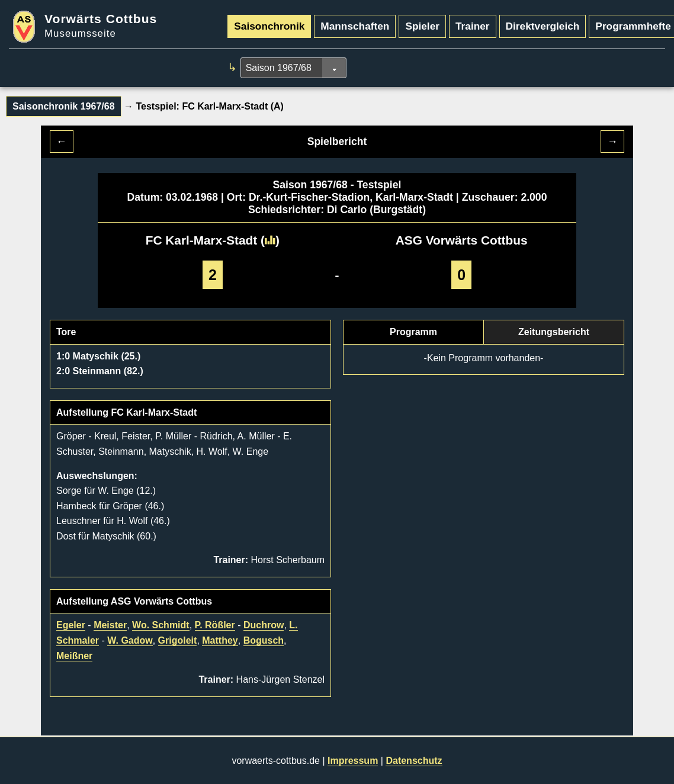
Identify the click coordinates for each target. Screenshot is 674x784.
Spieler (422, 26)
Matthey (220, 640)
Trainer (473, 26)
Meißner (74, 656)
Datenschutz (414, 761)
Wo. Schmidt (161, 625)
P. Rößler (215, 625)
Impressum (353, 761)
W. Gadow (130, 640)
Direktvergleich (543, 26)
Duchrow (264, 625)
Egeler (71, 625)
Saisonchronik (269, 26)
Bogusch (264, 640)
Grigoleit (178, 640)
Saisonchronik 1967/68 (64, 106)
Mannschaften (355, 26)
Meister (110, 625)
